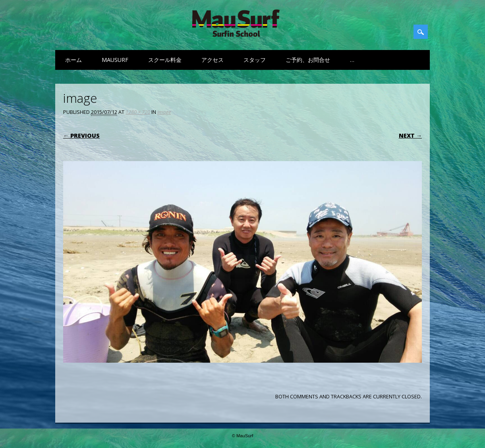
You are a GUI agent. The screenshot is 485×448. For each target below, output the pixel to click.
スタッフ (255, 60)
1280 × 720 (138, 112)
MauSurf (115, 60)
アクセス (213, 60)
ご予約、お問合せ (308, 60)
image (164, 112)
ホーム (73, 60)
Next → (410, 136)
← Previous (81, 136)
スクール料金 (165, 60)
